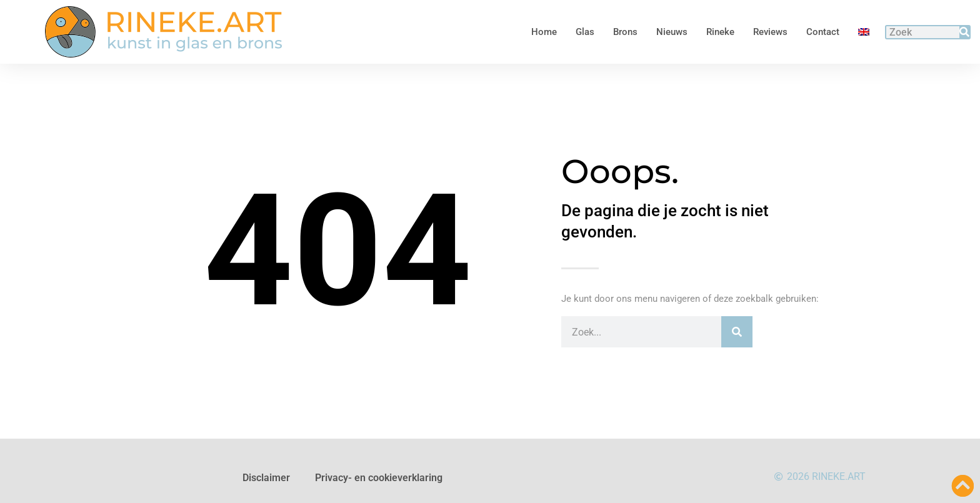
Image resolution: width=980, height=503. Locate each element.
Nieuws (672, 32)
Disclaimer (266, 478)
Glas (585, 32)
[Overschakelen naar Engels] (864, 32)
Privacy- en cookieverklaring (379, 478)
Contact (823, 32)
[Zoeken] (964, 32)
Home (544, 32)
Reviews (770, 32)
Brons (625, 32)
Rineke (720, 32)
